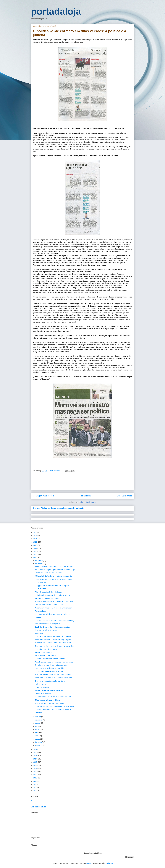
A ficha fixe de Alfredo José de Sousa (48, 592)
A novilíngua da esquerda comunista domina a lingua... (55, 662)
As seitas (38, 617)
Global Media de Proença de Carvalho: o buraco (52, 595)
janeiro (38, 745)
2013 (35, 762)
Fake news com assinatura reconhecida (49, 668)
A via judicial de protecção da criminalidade (50, 703)
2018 (35, 558)
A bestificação (40, 633)
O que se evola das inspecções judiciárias (50, 681)
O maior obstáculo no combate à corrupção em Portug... (55, 621)
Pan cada (38, 713)
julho (37, 726)
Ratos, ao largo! (41, 611)
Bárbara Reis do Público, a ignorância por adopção (53, 576)
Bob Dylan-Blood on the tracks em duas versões (52, 627)
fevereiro (39, 742)
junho (37, 729)
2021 (35, 548)
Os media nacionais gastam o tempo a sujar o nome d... (55, 579)
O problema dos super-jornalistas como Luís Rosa (53, 636)
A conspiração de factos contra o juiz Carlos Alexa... (54, 643)
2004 (35, 787)
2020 (35, 551)
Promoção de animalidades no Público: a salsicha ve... (55, 601)
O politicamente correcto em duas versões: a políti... (54, 697)
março (38, 739)
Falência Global (41, 684)
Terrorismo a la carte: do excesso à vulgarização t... (53, 640)
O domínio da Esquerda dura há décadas (50, 659)
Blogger (110, 863)
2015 (35, 756)
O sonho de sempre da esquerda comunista (51, 665)
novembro (39, 564)
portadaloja (56, 11)
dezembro (39, 561)
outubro (38, 717)
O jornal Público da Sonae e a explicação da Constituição (59, 508)
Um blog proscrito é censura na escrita (49, 671)
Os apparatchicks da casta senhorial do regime (52, 586)
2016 (35, 752)
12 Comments (55, 471)
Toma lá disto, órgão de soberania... (48, 598)
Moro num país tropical (43, 694)
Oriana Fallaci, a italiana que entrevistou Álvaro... (53, 614)
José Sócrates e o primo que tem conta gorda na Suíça (55, 570)
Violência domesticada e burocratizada (49, 605)
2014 (35, 759)
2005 (35, 784)
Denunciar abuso (39, 807)
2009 (35, 775)
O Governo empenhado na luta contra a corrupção (53, 710)
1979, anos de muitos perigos (46, 656)
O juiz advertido (41, 582)
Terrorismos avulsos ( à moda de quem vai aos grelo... (54, 646)
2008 (35, 778)
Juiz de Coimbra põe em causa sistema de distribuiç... (54, 567)
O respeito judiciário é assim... (46, 630)
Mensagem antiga (124, 496)
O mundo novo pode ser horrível (47, 649)
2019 (35, 555)
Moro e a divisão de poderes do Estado (49, 690)
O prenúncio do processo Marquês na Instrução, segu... (55, 706)
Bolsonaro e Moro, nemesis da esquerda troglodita (53, 675)
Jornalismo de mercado (43, 652)
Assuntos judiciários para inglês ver (48, 624)
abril (37, 736)
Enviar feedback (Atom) (87, 502)
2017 (35, 749)
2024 (35, 539)
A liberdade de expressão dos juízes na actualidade (53, 678)
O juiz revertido (40, 589)
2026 (35, 532)
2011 (35, 768)
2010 (35, 772)
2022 (35, 545)
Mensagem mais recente (44, 496)
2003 (35, 791)
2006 (35, 781)
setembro (39, 720)
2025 (35, 536)
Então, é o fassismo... (43, 687)
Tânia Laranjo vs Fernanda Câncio (47, 700)
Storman (89, 863)
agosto (38, 723)
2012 (35, 765)
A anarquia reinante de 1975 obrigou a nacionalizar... (54, 608)
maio (37, 733)
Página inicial (85, 496)
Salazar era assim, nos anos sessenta (49, 573)
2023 (35, 542)
